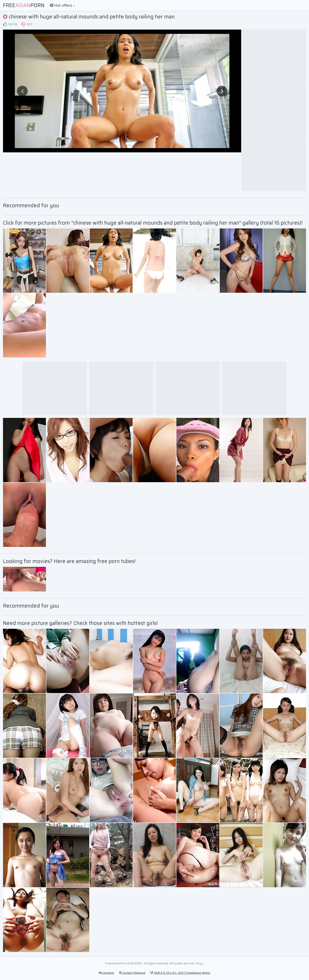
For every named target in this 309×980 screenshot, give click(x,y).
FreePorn (24, 5)
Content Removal (132, 973)
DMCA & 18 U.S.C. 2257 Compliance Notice (180, 973)
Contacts (106, 973)
